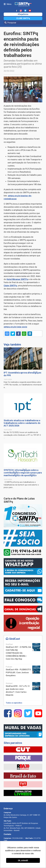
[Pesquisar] (23, 23)
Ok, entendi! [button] (23, 860)
